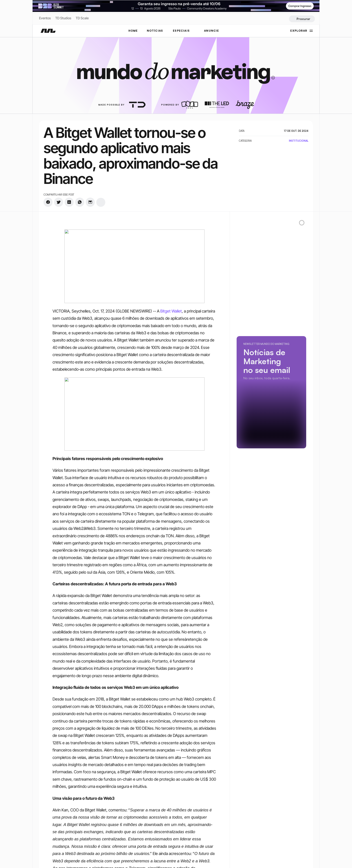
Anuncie (152, 818)
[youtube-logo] (63, 796)
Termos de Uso (279, 811)
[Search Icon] (302, 19)
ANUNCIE (211, 31)
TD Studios (63, 18)
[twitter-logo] (49, 796)
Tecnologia (215, 858)
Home (133, 31)
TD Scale (82, 18)
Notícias (152, 805)
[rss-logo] (70, 796)
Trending (213, 805)
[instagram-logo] (42, 796)
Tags (271, 818)
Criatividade (216, 852)
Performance (217, 825)
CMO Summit (156, 811)
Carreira (213, 845)
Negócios (214, 811)
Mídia (211, 832)
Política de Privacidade (285, 805)
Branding (214, 818)
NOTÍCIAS (155, 31)
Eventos (45, 18)
